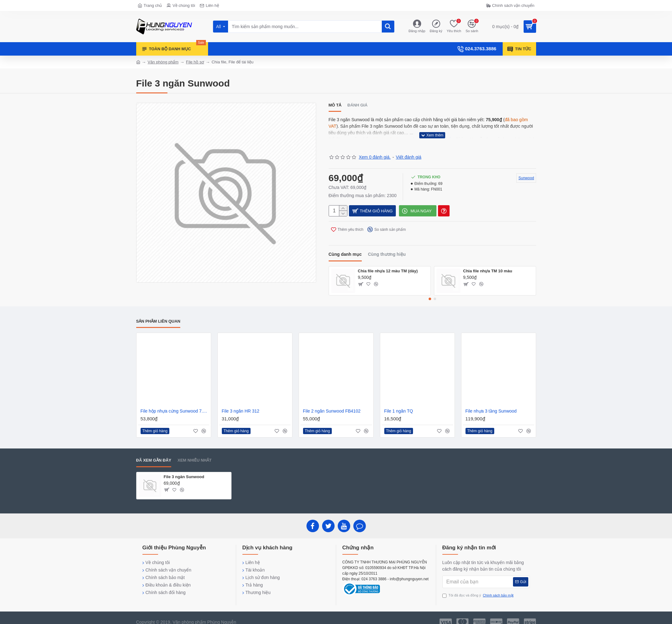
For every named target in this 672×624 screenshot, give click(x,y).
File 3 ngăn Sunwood (184, 469)
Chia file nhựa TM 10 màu (488, 263)
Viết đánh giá (409, 149)
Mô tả (335, 105)
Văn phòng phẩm (163, 62)
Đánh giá (357, 105)
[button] (430, 291)
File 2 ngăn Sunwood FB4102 (332, 404)
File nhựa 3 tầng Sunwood (491, 404)
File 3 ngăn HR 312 (241, 404)
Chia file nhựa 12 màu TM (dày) (388, 263)
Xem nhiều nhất (194, 453)
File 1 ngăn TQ (399, 404)
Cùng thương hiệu (387, 247)
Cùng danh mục (345, 247)
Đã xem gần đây (154, 453)
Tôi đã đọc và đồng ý (478, 588)
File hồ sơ (195, 62)
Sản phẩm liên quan (158, 314)
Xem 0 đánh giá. (375, 149)
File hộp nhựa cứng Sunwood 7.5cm (175, 404)
